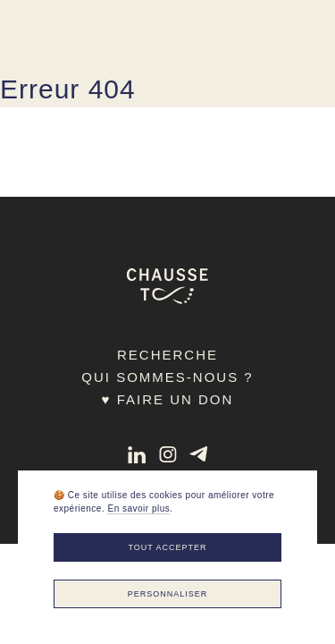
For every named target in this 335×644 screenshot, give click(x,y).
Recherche (167, 355)
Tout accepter (167, 547)
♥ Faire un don (168, 399)
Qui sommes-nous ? (167, 377)
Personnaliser (168, 594)
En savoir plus (138, 508)
